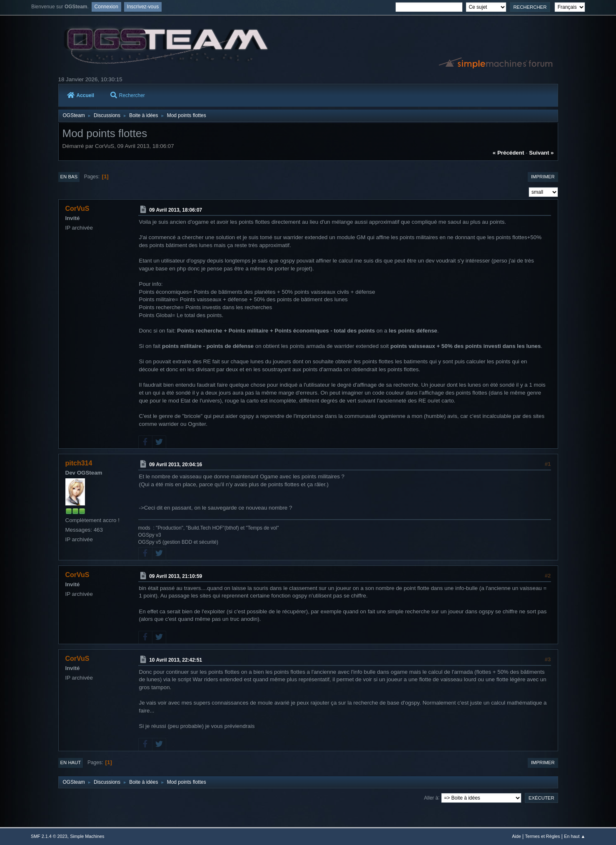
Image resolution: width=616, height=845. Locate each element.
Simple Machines (87, 836)
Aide (516, 836)
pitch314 (79, 463)
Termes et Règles (543, 836)
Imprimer (543, 177)
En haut (71, 762)
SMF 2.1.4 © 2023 (49, 836)
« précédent (509, 153)
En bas (69, 177)
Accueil (81, 95)
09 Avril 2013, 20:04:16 (176, 465)
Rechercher (128, 95)
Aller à (431, 797)
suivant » (541, 153)
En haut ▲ (575, 836)
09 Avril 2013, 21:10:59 (176, 576)
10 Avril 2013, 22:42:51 (176, 660)
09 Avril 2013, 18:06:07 (176, 210)
